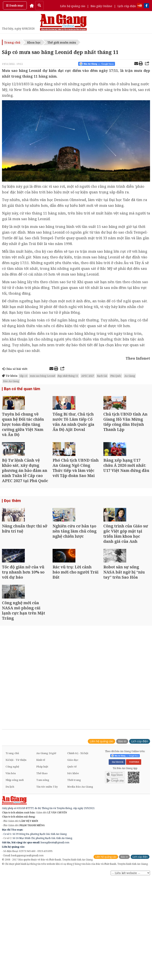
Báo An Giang (11, 381)
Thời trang (74, 854)
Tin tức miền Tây (47, 860)
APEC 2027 (88, 376)
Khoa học (34, 42)
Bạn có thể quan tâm (21, 389)
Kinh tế (41, 833)
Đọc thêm (12, 531)
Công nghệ (12, 840)
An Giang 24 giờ (46, 827)
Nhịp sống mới (15, 854)
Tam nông (43, 854)
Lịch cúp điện (127, 6)
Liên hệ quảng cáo (73, 6)
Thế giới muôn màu (62, 42)
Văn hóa (11, 847)
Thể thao (42, 847)
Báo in (122, 815)
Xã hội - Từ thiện (16, 833)
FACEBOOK (117, 836)
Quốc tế (72, 840)
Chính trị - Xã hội (78, 827)
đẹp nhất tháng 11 (68, 376)
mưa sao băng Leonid (42, 376)
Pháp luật (42, 840)
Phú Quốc (116, 376)
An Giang (130, 376)
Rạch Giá (102, 376)
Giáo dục (73, 833)
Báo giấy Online (101, 6)
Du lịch (10, 860)
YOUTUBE (134, 836)
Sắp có (23, 376)
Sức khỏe (73, 847)
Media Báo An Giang (80, 860)
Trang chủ (12, 42)
